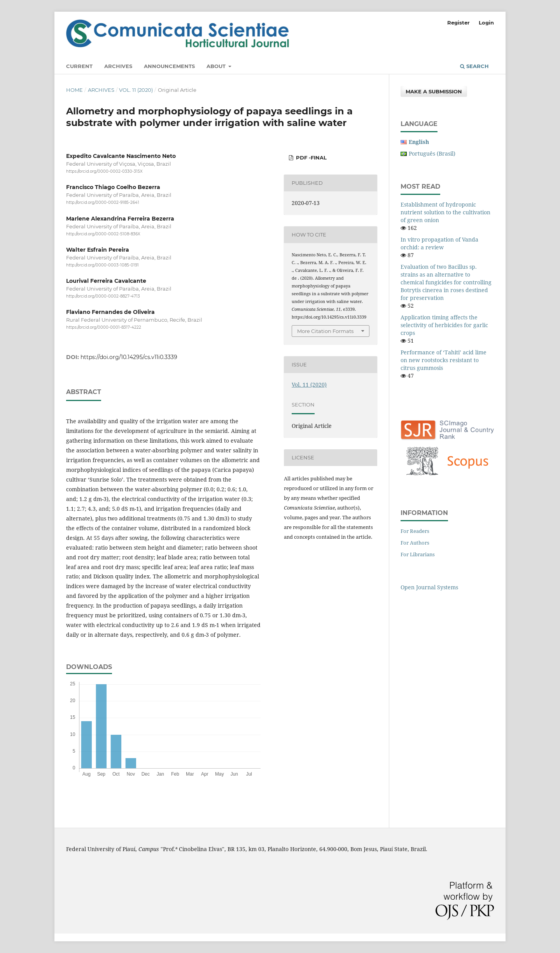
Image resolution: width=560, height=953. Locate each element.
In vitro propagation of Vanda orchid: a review (439, 243)
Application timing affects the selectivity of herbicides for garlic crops (444, 325)
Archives (118, 66)
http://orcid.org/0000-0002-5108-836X (103, 234)
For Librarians (418, 554)
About (217, 66)
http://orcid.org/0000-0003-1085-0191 (102, 265)
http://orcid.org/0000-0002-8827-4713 (103, 296)
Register (458, 23)
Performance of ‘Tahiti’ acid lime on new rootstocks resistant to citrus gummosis (444, 360)
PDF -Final (311, 158)
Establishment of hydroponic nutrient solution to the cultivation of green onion (445, 212)
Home (74, 90)
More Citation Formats (325, 331)
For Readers (415, 531)
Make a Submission (434, 91)
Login (486, 23)
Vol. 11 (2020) (136, 90)
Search (474, 66)
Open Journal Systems (429, 587)
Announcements (169, 66)
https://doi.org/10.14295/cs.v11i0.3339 (129, 357)
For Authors (415, 543)
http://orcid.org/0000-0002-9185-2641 (103, 203)
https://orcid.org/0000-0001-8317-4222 (104, 328)
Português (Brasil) (432, 153)
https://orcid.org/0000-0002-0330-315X (104, 171)
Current (79, 66)
